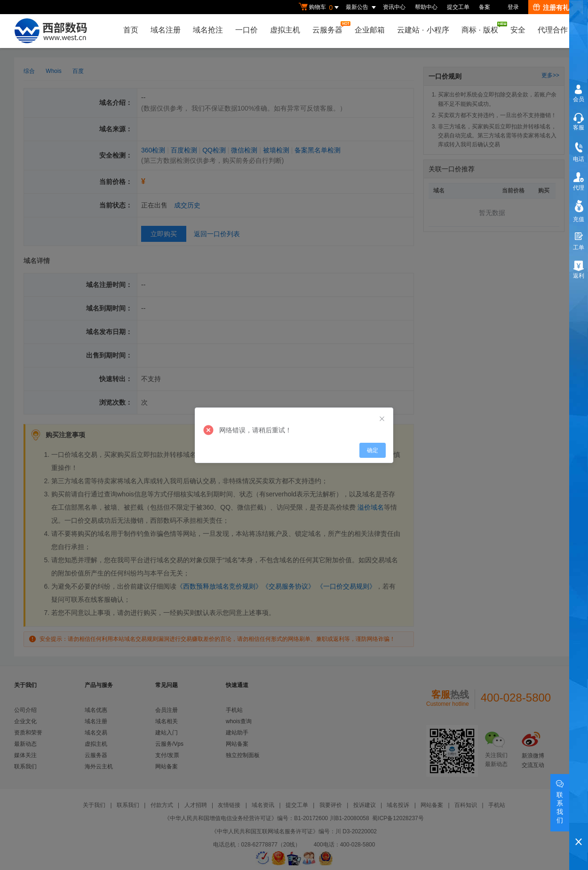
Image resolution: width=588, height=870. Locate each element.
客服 (579, 128)
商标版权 (482, 28)
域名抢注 (208, 30)
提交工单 (458, 7)
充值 (579, 219)
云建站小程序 (423, 30)
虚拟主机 (285, 30)
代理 (579, 188)
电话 (579, 159)
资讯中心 (394, 7)
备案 (485, 7)
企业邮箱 (370, 30)
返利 (579, 276)
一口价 (246, 30)
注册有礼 (551, 8)
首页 (131, 30)
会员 (579, 99)
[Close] (382, 419)
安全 (518, 30)
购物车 (320, 8)
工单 (579, 247)
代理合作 (553, 30)
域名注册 (166, 30)
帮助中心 (426, 7)
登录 (513, 7)
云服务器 (330, 28)
